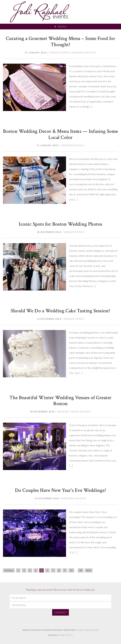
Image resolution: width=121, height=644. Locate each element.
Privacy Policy (66, 635)
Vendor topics (60, 53)
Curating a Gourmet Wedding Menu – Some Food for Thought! (61, 41)
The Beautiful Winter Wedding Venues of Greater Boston (60, 401)
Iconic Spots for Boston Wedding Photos (60, 224)
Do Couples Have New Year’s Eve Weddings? (60, 490)
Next (89, 570)
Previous (9, 570)
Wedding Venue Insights (74, 412)
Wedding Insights (84, 53)
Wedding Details (73, 145)
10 (71, 570)
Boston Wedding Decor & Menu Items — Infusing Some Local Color (60, 134)
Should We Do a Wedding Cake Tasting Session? (60, 311)
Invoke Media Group (88, 630)
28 (81, 570)
